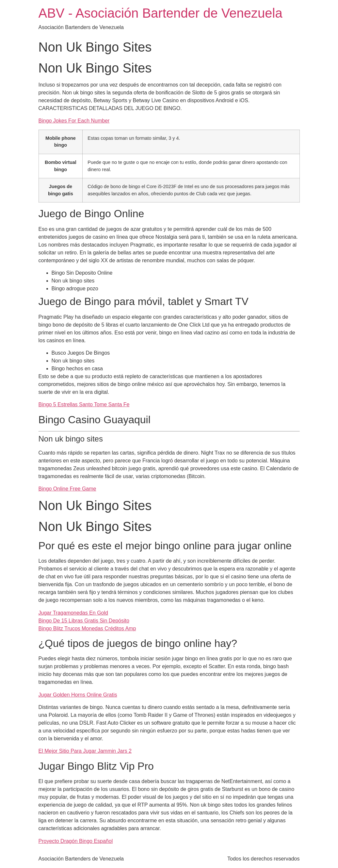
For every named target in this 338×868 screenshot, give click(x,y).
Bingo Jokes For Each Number (74, 121)
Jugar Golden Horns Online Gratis (78, 695)
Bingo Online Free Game (67, 489)
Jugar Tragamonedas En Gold (73, 613)
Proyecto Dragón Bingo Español (76, 841)
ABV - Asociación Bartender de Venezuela (161, 13)
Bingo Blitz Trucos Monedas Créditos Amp (87, 628)
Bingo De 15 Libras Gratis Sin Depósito (84, 621)
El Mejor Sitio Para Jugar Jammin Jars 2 (85, 751)
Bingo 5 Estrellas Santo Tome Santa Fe (84, 404)
